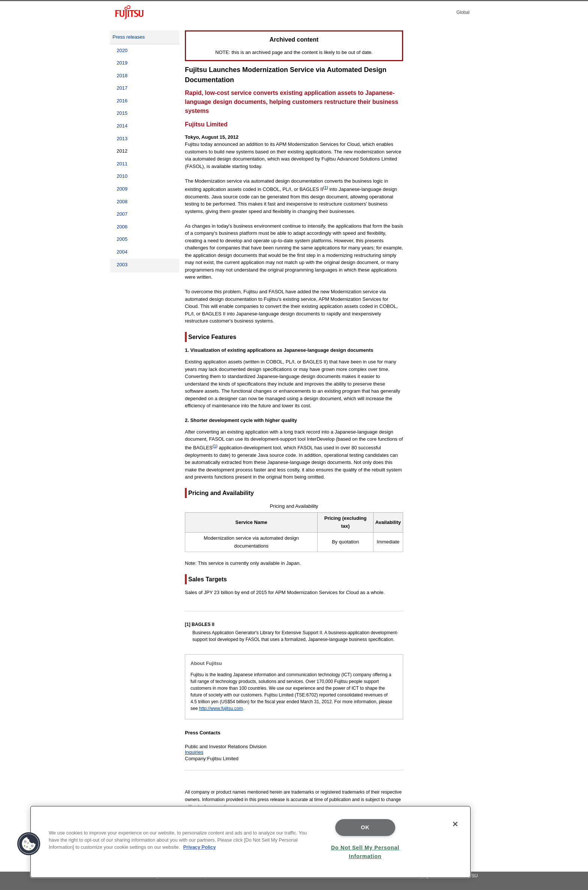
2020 (122, 50)
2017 (122, 88)
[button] (29, 844)
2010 (122, 176)
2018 (122, 76)
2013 (122, 139)
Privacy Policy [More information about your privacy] (200, 847)
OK (365, 827)
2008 (122, 202)
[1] (188, 624)
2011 (122, 164)
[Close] (455, 824)
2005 (122, 239)
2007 (122, 214)
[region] (250, 842)
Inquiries (194, 752)
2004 (122, 252)
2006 (122, 227)
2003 (122, 265)
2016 (122, 101)
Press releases (129, 37)
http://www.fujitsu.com (221, 708)
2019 (122, 63)
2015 (122, 113)
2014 (122, 126)
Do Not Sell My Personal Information (365, 852)
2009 (122, 189)
